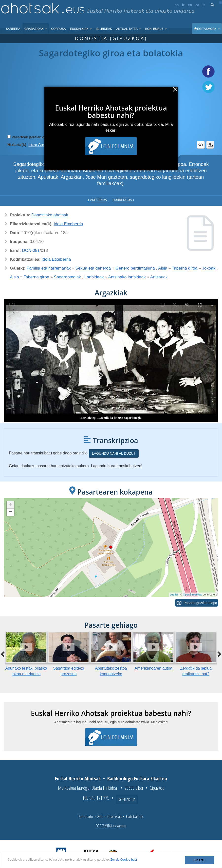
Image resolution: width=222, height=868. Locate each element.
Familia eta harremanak (49, 268)
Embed (201, 145)
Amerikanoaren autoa (154, 668)
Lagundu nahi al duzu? (114, 453)
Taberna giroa (185, 268)
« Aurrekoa (97, 200)
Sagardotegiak (67, 277)
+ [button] (10, 505)
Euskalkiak (81, 29)
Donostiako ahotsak (50, 215)
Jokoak (209, 268)
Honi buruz (156, 29)
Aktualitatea (129, 29)
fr (183, 5)
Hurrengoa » (123, 200)
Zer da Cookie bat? (145, 860)
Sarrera (13, 29)
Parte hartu (86, 817)
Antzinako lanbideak (127, 277)
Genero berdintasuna (135, 268)
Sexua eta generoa (93, 268)
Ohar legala (115, 817)
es (177, 5)
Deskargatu (210, 145)
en (190, 5)
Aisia (163, 268)
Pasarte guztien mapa (200, 603)
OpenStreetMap (193, 595)
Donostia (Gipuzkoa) (111, 38)
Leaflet (174, 595)
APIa (100, 817)
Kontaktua (127, 800)
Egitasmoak (207, 29)
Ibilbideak (104, 29)
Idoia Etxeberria (68, 224)
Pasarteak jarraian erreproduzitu (38, 137)
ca (197, 5)
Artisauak (159, 277)
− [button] (10, 512)
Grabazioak (36, 29)
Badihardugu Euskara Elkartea (137, 779)
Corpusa (58, 29)
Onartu (200, 860)
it (204, 5)
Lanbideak (94, 277)
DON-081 (31, 250)
